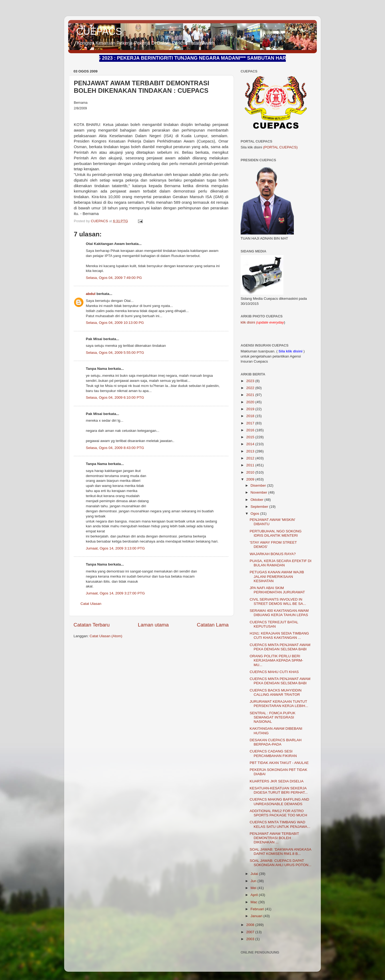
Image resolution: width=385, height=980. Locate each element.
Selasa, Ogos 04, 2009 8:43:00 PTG (115, 448)
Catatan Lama (213, 625)
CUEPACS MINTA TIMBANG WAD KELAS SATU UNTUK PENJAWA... (280, 824)
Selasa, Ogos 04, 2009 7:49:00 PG (114, 278)
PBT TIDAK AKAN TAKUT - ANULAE (279, 763)
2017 (251, 423)
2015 (251, 437)
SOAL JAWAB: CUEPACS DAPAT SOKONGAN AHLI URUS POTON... (281, 863)
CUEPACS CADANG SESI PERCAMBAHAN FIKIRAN (273, 753)
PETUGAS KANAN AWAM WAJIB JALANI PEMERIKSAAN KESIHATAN (277, 576)
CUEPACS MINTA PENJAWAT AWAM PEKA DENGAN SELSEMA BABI (280, 647)
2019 (251, 409)
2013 (251, 451)
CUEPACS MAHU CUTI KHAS (274, 672)
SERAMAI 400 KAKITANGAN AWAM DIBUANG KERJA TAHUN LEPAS (279, 613)
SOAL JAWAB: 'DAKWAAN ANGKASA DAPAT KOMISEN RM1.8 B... (280, 852)
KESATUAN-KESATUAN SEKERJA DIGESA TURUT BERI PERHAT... (279, 790)
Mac (254, 902)
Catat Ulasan (91, 604)
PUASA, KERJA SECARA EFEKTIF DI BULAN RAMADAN (281, 563)
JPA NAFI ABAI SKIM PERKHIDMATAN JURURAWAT (277, 590)
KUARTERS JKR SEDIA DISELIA (277, 781)
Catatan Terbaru (92, 625)
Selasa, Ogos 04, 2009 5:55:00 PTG (115, 353)
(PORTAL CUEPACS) (280, 147)
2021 (251, 395)
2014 (251, 444)
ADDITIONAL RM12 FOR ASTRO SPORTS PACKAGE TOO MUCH (278, 813)
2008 (251, 925)
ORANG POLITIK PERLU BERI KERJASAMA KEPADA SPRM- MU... (276, 660)
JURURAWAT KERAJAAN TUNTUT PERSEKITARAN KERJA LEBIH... (279, 704)
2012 (251, 458)
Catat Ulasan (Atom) (106, 636)
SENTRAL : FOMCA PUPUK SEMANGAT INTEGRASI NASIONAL (273, 717)
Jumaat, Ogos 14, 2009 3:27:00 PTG (115, 593)
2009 (251, 479)
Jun (254, 881)
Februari (258, 909)
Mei (254, 888)
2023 (251, 381)
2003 (251, 939)
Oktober (257, 500)
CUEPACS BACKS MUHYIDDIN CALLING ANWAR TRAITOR (276, 692)
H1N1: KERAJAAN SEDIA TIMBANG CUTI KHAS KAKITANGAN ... (279, 635)
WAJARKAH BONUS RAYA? (273, 554)
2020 (251, 402)
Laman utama (153, 625)
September (260, 507)
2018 (251, 416)
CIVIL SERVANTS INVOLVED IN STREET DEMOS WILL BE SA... (278, 602)
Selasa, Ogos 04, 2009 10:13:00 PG (115, 323)
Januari (257, 916)
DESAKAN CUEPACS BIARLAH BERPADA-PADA (276, 742)
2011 (251, 465)
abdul (91, 294)
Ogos (255, 514)
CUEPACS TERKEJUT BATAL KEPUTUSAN (274, 624)
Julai (255, 874)
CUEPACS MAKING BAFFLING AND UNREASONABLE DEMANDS (280, 802)
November (259, 492)
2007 (251, 932)
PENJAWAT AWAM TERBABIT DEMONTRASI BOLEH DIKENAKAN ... (274, 838)
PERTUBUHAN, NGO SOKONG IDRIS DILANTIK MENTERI (276, 533)
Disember (259, 485)
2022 (251, 388)
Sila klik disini (290, 351)
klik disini (248, 322)
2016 (251, 430)
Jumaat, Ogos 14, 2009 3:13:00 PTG (115, 548)
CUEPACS (99, 31)
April (255, 895)
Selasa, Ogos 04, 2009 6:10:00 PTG (115, 397)
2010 (251, 472)
